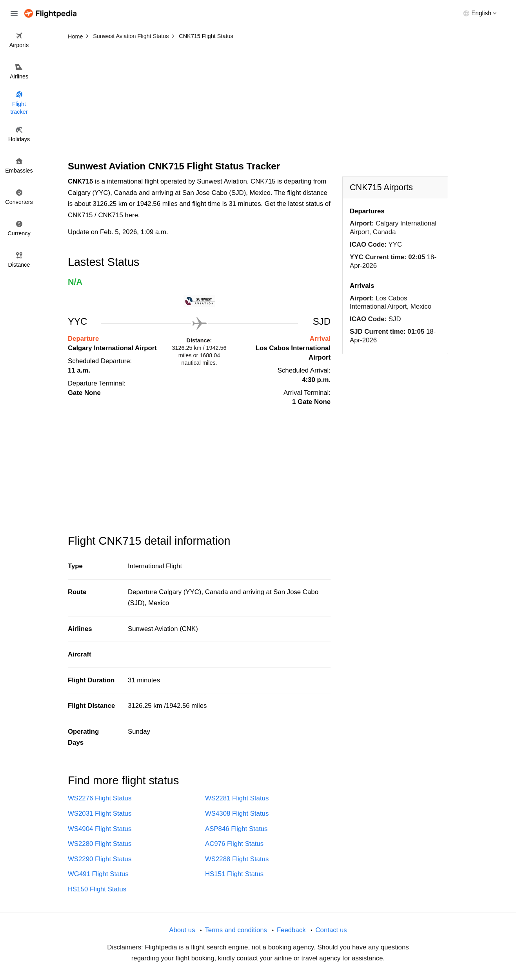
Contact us (331, 930)
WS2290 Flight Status (100, 859)
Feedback (291, 930)
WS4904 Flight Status (100, 829)
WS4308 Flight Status (237, 814)
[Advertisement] (258, 102)
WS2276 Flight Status (100, 798)
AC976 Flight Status (234, 844)
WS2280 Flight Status (100, 844)
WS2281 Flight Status (237, 798)
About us (182, 930)
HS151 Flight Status (234, 874)
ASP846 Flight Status (236, 829)
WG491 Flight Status (98, 874)
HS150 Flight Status (97, 889)
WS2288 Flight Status (237, 859)
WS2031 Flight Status (100, 814)
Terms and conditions (236, 930)
